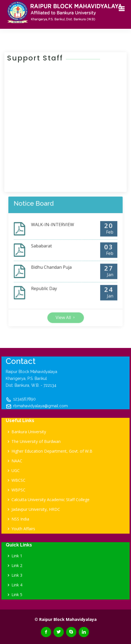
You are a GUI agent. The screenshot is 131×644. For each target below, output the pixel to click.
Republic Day (50, 282)
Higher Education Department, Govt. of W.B (52, 451)
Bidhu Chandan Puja (55, 266)
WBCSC (18, 480)
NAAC (17, 461)
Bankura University (29, 432)
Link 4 (17, 585)
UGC (16, 471)
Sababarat (48, 251)
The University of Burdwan (36, 442)
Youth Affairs (23, 529)
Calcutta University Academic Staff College (50, 500)
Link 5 (17, 595)
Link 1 (17, 556)
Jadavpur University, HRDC (36, 509)
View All (65, 303)
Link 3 (17, 575)
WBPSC (18, 490)
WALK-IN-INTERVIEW (56, 235)
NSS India (20, 519)
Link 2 (17, 566)
